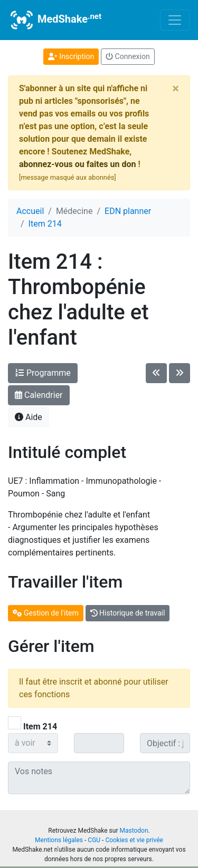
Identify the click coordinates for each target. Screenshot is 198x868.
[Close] (176, 89)
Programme (43, 373)
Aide (29, 417)
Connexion (128, 56)
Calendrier (39, 395)
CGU (94, 840)
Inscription (71, 56)
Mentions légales (59, 840)
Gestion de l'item (46, 613)
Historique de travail (128, 613)
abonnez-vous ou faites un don (77, 164)
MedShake (55, 20)
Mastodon (134, 831)
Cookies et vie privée (134, 840)
